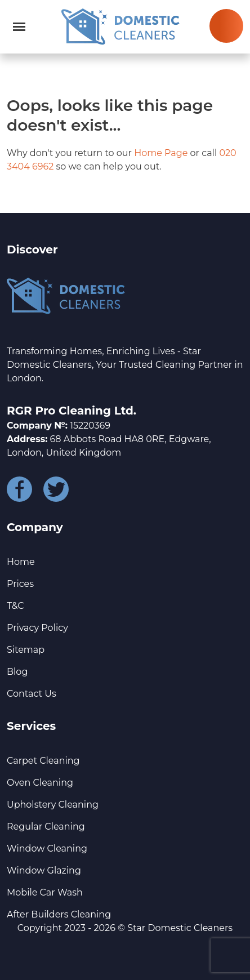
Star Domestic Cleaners (180, 928)
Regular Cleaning (46, 827)
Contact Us (32, 694)
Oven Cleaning (40, 783)
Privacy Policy (37, 628)
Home (21, 562)
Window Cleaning (47, 848)
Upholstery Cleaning (53, 805)
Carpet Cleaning (43, 761)
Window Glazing (44, 870)
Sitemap (26, 650)
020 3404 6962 (226, 26)
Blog (17, 672)
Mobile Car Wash (45, 892)
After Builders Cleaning (59, 914)
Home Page (161, 153)
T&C (15, 606)
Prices (20, 584)
